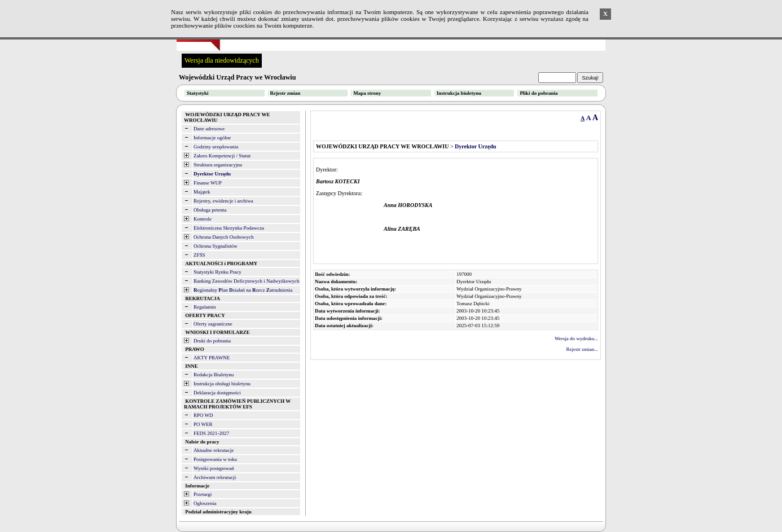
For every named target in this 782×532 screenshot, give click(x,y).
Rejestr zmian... (582, 349)
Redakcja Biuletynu (214, 375)
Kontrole (203, 219)
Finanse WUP (208, 183)
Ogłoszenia (205, 503)
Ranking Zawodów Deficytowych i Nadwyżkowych (246, 281)
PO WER (203, 424)
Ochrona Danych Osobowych (223, 237)
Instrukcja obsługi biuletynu (222, 384)
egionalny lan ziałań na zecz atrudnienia (243, 290)
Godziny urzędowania (216, 147)
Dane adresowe (209, 129)
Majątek (202, 192)
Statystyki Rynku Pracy (218, 272)
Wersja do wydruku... (576, 338)
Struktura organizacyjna (218, 165)
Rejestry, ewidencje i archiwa (223, 201)
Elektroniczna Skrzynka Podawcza (229, 228)
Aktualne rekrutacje (214, 450)
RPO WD (203, 415)
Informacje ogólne (212, 138)
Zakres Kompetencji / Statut (222, 156)
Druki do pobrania (212, 341)
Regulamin (205, 307)
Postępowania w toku (215, 459)
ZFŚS (199, 255)
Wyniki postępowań (214, 468)
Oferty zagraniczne (213, 324)
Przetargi (203, 494)
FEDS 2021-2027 (211, 433)
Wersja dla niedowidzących (222, 60)
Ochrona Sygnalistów (216, 246)
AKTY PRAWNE (212, 358)
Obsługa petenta (210, 210)
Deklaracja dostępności (217, 393)
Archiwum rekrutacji (215, 477)
